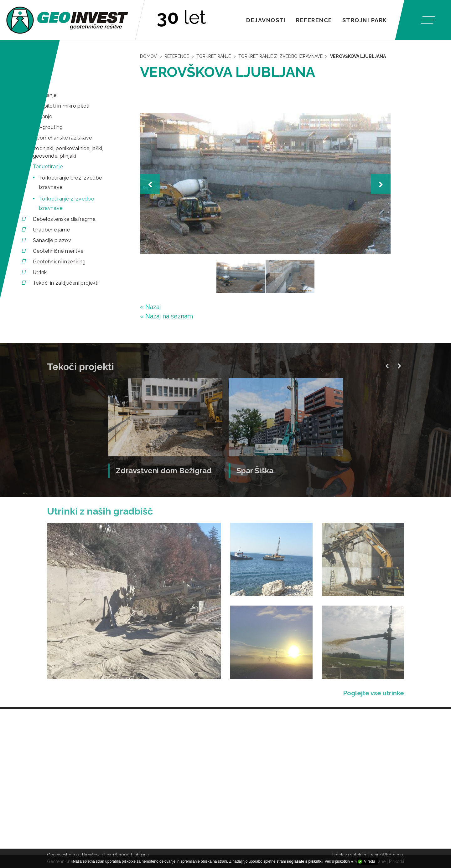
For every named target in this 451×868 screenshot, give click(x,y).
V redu (369, 861)
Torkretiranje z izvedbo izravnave (280, 56)
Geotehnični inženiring (59, 262)
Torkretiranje (48, 167)
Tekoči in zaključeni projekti (66, 283)
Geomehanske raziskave (62, 138)
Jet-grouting (48, 127)
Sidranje (42, 117)
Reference (314, 20)
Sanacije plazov (52, 240)
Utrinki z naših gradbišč (100, 511)
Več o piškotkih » (339, 861)
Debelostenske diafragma (64, 219)
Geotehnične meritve (58, 251)
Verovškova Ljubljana (358, 56)
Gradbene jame (51, 230)
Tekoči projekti (80, 367)
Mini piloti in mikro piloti (61, 106)
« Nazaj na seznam (166, 316)
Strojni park (365, 20)
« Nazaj (150, 307)
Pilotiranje (45, 95)
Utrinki (40, 272)
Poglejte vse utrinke (374, 693)
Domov (148, 56)
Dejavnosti (266, 20)
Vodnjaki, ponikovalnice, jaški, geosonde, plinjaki (68, 152)
